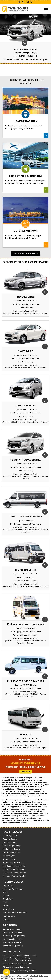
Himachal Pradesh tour (13, 889)
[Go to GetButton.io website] (7, 977)
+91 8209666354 (26, 56)
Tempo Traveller (10, 859)
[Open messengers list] (7, 972)
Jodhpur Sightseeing (12, 849)
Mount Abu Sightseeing (13, 939)
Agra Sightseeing (10, 839)
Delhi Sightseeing (10, 842)
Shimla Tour (8, 899)
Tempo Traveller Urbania (13, 862)
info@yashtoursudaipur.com (17, 967)
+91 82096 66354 (12, 313)
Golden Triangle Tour (12, 852)
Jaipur (6, 906)
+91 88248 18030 (27, 964)
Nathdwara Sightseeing (13, 946)
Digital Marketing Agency (22, 979)
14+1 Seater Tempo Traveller (14, 873)
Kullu (5, 892)
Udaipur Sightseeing (11, 846)
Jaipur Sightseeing (11, 835)
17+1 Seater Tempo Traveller (14, 876)
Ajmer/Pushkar (9, 909)
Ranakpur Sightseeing (12, 942)
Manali (6, 896)
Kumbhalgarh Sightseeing (14, 936)
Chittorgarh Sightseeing (13, 932)
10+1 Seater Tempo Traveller (14, 866)
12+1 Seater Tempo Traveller (14, 869)
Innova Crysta (9, 856)
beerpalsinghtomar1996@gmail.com (21, 970)
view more (26, 772)
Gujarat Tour (8, 886)
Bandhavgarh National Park (15, 913)
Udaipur (6, 919)
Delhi (5, 903)
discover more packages (26, 253)
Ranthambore (9, 916)
